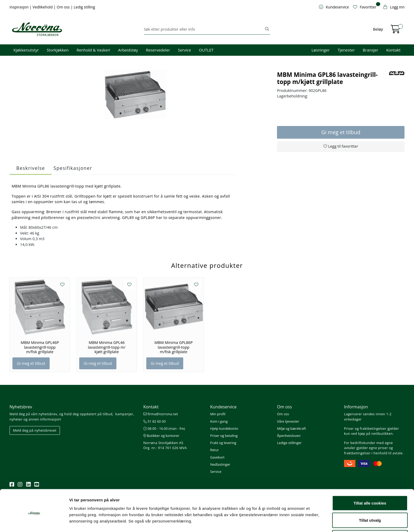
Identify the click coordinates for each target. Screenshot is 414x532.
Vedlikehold (43, 7)
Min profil (218, 414)
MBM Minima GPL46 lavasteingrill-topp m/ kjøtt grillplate (107, 347)
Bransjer (371, 50)
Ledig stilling (84, 7)
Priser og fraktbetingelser (365, 428)
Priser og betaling (224, 436)
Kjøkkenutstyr (26, 50)
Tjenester (346, 50)
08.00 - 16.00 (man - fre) (164, 428)
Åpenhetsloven (289, 436)
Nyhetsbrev (21, 407)
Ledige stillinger (289, 443)
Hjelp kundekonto (224, 428)
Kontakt (393, 50)
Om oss (64, 7)
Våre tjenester (288, 421)
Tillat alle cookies (370, 483)
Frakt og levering (223, 443)
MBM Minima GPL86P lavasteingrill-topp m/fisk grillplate (174, 347)
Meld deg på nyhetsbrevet (35, 430)
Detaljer (281, 518)
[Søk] (204, 29)
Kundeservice (223, 407)
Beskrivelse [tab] (31, 168)
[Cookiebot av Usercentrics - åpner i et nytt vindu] (34, 522)
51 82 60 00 (155, 421)
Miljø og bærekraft (291, 428)
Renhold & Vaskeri (93, 50)
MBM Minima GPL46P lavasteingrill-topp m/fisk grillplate (40, 347)
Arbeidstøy (128, 50)
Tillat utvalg (370, 501)
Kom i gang (219, 421)
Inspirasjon (20, 7)
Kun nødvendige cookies (370, 518)
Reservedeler (158, 50)
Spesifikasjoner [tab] (73, 168)
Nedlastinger (220, 464)
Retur (215, 450)
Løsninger (321, 50)
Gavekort (217, 457)
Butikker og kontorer (161, 436)
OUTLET (206, 50)
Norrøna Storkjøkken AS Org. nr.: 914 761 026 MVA (165, 445)
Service (185, 50)
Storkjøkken (58, 50)
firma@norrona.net (161, 414)
